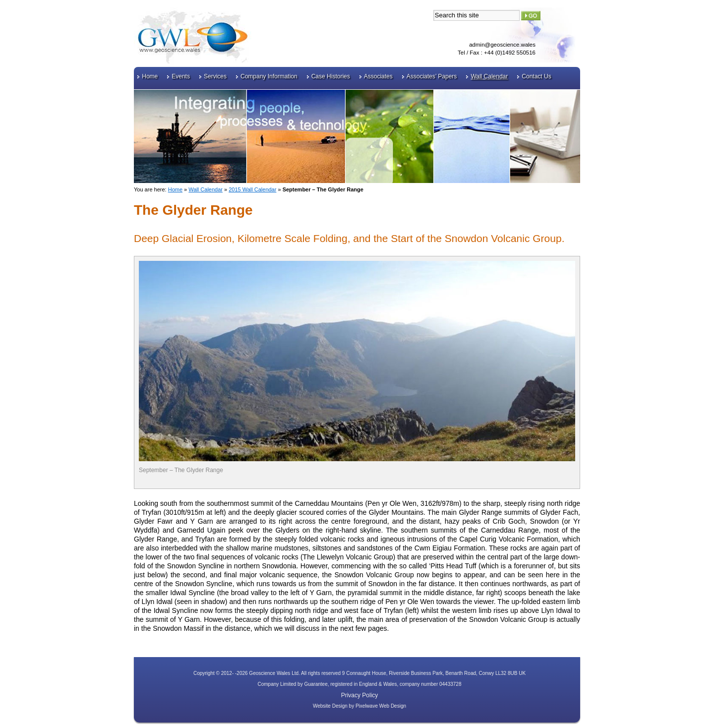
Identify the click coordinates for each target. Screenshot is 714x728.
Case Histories (331, 76)
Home (150, 76)
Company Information (269, 76)
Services (215, 76)
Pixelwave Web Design (381, 706)
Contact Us (536, 76)
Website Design (330, 706)
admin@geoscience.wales (502, 45)
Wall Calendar (489, 76)
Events (181, 76)
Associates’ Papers (432, 76)
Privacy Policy (360, 695)
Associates (378, 76)
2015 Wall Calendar (252, 189)
